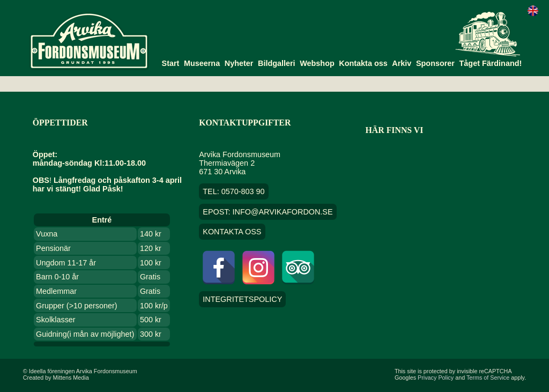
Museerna (202, 63)
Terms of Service (488, 378)
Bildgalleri (277, 63)
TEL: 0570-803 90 (233, 191)
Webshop (317, 63)
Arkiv (402, 63)
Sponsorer (435, 63)
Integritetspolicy (242, 299)
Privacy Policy (436, 378)
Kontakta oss (363, 63)
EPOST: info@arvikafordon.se (268, 212)
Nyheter (239, 63)
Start (171, 63)
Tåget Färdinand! (491, 63)
